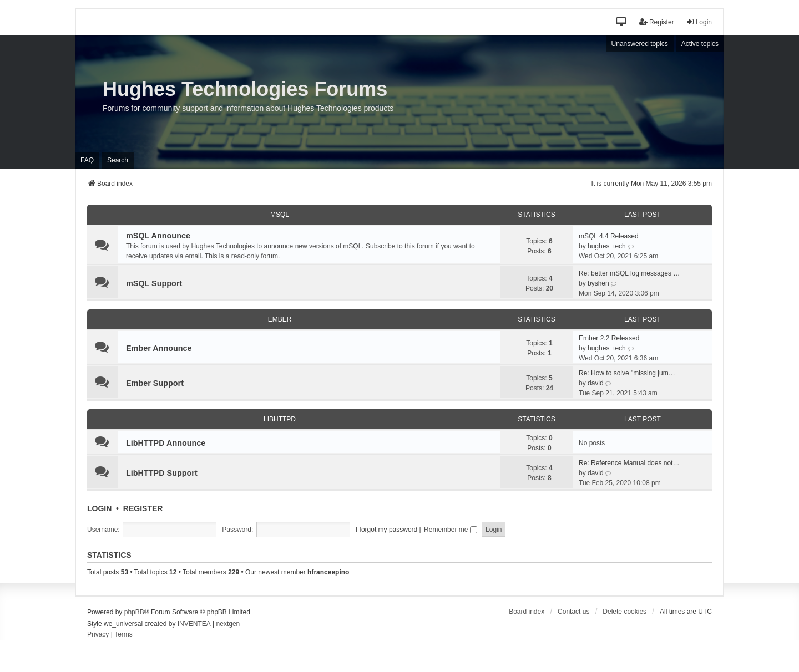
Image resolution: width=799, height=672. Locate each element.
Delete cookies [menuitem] (624, 612)
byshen (598, 283)
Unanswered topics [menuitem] (640, 44)
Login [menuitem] (699, 22)
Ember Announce (159, 348)
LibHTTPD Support (162, 473)
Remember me (451, 530)
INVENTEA (194, 624)
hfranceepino (328, 572)
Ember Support (155, 383)
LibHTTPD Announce (166, 443)
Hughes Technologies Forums (245, 89)
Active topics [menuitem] (700, 44)
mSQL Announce (158, 236)
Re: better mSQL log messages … (629, 273)
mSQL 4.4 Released (609, 236)
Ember (280, 319)
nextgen (228, 624)
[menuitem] (98, 635)
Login (99, 508)
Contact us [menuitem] (573, 612)
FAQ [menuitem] (87, 160)
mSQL (280, 215)
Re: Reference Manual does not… (629, 463)
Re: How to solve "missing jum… (627, 373)
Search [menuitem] (118, 160)
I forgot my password (386, 530)
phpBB (134, 612)
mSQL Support (154, 283)
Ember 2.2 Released (609, 338)
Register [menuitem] (657, 22)
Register (143, 508)
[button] (622, 22)
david (596, 383)
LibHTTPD (280, 419)
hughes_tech (607, 246)
